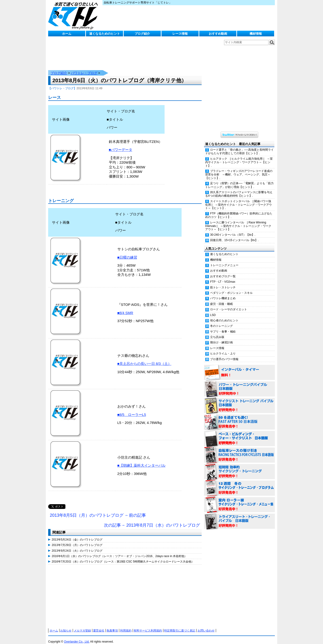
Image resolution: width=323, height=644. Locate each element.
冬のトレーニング (221, 321)
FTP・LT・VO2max (223, 277)
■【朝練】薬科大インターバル (141, 461)
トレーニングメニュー (224, 260)
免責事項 (112, 626)
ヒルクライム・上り (223, 349)
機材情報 (256, 34)
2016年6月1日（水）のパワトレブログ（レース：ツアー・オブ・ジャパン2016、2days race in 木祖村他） (119, 551)
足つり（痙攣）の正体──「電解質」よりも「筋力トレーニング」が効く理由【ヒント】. (239, 180)
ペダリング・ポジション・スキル (231, 288)
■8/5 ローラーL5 (132, 410)
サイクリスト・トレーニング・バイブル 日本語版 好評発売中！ (239, 401)
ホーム (67, 34)
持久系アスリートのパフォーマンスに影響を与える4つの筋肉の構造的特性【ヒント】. (239, 189)
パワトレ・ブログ (84, 68)
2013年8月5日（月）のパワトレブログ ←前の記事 (98, 511)
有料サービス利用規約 (148, 626)
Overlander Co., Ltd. (77, 637)
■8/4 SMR (125, 308)
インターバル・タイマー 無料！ (239, 368)
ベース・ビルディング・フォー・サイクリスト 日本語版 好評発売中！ (239, 434)
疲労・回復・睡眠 (221, 299)
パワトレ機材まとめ (223, 294)
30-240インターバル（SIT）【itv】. (233, 230)
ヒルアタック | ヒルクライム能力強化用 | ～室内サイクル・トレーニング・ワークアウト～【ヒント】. (239, 158)
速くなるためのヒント (105, 34)
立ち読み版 (217, 332)
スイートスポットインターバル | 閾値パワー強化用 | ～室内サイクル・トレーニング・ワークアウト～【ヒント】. (238, 200)
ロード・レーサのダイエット (229, 305)
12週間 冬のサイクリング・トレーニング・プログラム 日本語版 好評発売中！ (239, 484)
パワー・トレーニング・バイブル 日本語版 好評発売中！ (239, 384)
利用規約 (126, 626)
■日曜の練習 (127, 253)
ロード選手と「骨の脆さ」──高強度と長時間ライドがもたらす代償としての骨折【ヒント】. (239, 147)
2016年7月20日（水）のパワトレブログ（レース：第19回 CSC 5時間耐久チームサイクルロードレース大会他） (123, 557)
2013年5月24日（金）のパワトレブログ (77, 535)
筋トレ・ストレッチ (223, 283)
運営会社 (99, 626)
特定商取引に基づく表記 (180, 626)
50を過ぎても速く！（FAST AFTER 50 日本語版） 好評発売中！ (239, 418)
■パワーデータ (121, 145)
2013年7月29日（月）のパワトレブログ (77, 540)
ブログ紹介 (142, 34)
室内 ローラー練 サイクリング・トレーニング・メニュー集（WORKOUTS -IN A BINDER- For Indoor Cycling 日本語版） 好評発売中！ (239, 500)
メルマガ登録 (82, 626)
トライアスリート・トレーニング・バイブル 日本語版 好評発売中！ (239, 517)
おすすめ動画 (218, 34)
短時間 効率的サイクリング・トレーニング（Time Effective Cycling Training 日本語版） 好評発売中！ (239, 467)
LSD (213, 310)
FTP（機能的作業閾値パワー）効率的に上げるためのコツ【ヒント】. (239, 211)
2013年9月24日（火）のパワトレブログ (77, 546)
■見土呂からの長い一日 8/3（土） (144, 359)
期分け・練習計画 (221, 338)
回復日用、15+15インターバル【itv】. (234, 235)
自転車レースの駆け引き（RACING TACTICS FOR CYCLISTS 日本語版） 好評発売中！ (239, 451)
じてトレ (74, 15)
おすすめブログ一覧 (223, 272)
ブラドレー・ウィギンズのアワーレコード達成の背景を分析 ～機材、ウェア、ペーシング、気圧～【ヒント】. (239, 170)
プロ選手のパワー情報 (224, 354)
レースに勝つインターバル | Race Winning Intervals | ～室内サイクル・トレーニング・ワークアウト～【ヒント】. (238, 221)
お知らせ (66, 626)
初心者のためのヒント (224, 316)
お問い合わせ (206, 626)
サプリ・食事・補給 (223, 327)
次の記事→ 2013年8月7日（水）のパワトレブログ (152, 520)
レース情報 (180, 34)
